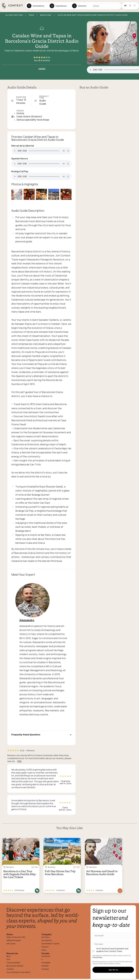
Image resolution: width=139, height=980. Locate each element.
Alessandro (27, 620)
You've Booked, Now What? (18, 972)
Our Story (46, 937)
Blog (8, 956)
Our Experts (47, 940)
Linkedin (45, 966)
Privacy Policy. (98, 958)
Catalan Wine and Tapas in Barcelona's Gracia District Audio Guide (42, 41)
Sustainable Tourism (50, 944)
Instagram (46, 963)
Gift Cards (11, 944)
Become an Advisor (15, 966)
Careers (45, 947)
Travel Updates (13, 963)
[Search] (106, 6)
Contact (10, 969)
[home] (14, 8)
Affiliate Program (14, 940)
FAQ (19, 761)
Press (44, 950)
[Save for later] (36, 841)
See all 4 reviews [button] (42, 60)
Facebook (46, 956)
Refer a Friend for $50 (16, 937)
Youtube (45, 969)
